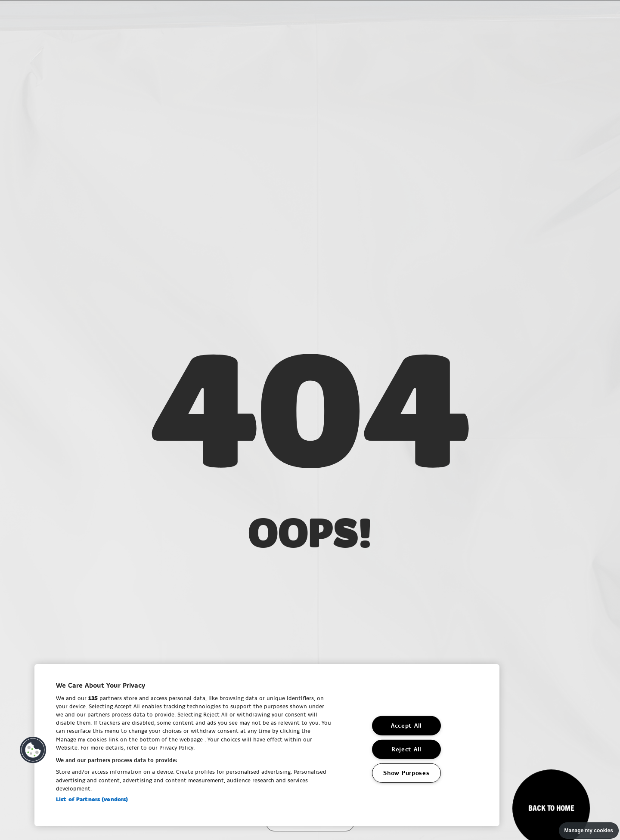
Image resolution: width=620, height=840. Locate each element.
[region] (267, 745)
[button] (33, 750)
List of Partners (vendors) (92, 800)
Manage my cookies (589, 831)
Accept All (406, 726)
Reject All (406, 749)
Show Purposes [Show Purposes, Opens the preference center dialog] (406, 773)
